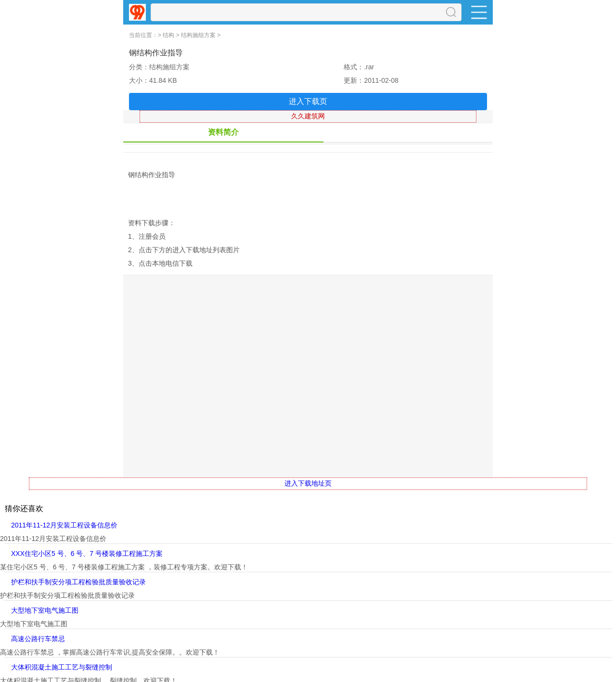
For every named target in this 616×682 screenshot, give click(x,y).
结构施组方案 (198, 35)
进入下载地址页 (308, 483)
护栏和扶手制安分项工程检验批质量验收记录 (78, 582)
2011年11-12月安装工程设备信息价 (64, 525)
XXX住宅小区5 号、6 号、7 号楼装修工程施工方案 (87, 553)
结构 (168, 35)
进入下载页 (308, 101)
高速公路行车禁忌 (38, 639)
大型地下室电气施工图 (45, 610)
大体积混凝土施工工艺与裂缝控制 (62, 667)
